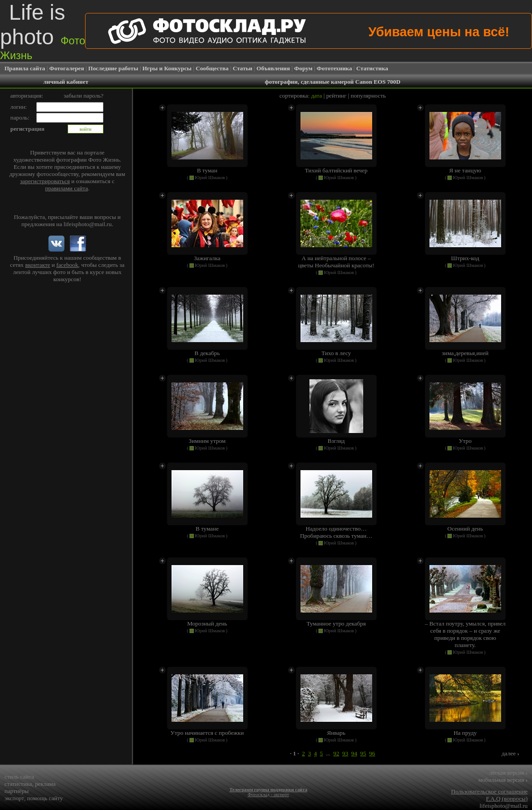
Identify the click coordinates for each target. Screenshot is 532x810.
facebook (67, 265)
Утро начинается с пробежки (207, 733)
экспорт (14, 798)
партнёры (17, 791)
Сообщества (212, 68)
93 (345, 753)
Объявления (273, 68)
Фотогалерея (67, 68)
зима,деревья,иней (465, 353)
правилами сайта (67, 188)
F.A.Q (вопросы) (507, 799)
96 (372, 753)
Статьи (243, 68)
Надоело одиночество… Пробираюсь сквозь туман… (336, 532)
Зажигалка (207, 258)
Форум (303, 68)
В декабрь (207, 353)
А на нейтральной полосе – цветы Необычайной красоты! (336, 262)
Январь (336, 733)
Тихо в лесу (336, 353)
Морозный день (207, 624)
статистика (18, 784)
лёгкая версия (508, 773)
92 (336, 753)
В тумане (207, 529)
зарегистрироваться (45, 181)
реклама (45, 784)
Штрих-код (465, 258)
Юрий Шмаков (210, 178)
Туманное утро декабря (336, 624)
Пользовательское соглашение (489, 791)
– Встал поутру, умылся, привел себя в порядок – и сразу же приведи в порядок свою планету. (465, 634)
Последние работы (113, 68)
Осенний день (465, 529)
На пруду (465, 733)
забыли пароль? (84, 96)
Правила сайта (25, 68)
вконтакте (38, 265)
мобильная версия (503, 780)
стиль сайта (19, 777)
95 (363, 753)
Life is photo (43, 31)
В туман (207, 170)
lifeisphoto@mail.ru (88, 224)
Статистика (372, 68)
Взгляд (336, 441)
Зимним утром (207, 441)
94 (354, 753)
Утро (465, 441)
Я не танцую (465, 170)
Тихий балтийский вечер (336, 170)
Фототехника (334, 68)
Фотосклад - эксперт (268, 795)
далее (510, 753)
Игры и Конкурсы (167, 68)
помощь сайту (45, 798)
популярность (368, 96)
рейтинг (336, 96)
